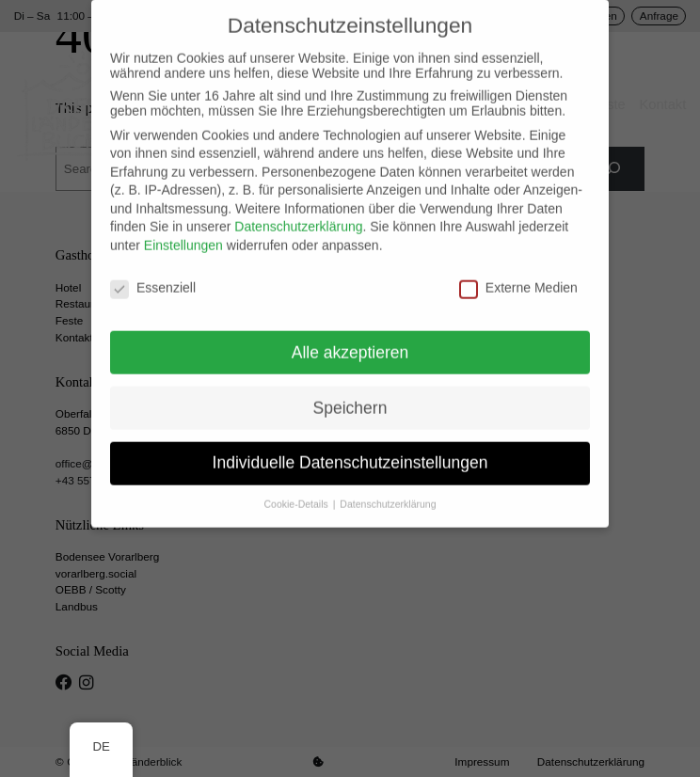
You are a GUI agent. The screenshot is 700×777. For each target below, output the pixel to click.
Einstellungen (183, 232)
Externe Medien (518, 275)
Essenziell (153, 275)
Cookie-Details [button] (298, 492)
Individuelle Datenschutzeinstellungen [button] (350, 451)
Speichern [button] (350, 395)
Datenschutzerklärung (298, 214)
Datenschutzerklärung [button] (388, 492)
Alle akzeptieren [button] (350, 340)
